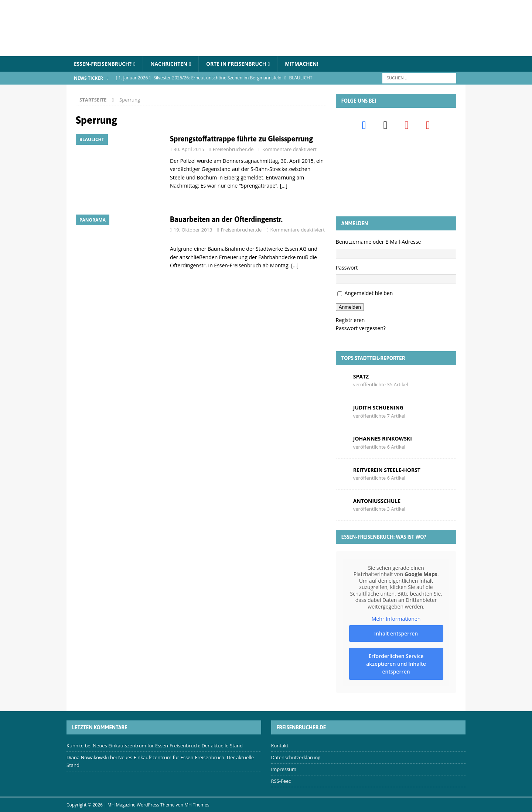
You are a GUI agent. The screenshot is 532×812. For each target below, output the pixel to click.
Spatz (361, 376)
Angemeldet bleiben (369, 293)
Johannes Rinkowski (383, 439)
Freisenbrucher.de (233, 150)
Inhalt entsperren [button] (396, 633)
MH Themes (197, 805)
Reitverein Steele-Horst (387, 470)
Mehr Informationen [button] (396, 619)
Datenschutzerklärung (296, 758)
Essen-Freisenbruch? (103, 64)
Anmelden (350, 307)
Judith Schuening (378, 407)
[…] (284, 186)
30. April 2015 (189, 150)
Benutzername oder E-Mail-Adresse (378, 242)
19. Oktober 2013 (193, 230)
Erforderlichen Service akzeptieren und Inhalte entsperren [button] (396, 664)
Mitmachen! (305, 64)
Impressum (284, 769)
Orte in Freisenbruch (238, 64)
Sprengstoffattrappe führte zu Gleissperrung (241, 139)
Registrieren (350, 320)
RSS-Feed (282, 781)
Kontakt (280, 746)
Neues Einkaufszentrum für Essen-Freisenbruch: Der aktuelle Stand (168, 746)
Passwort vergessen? (361, 328)
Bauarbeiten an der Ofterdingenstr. (226, 219)
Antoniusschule (377, 501)
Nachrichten (170, 64)
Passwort (347, 268)
